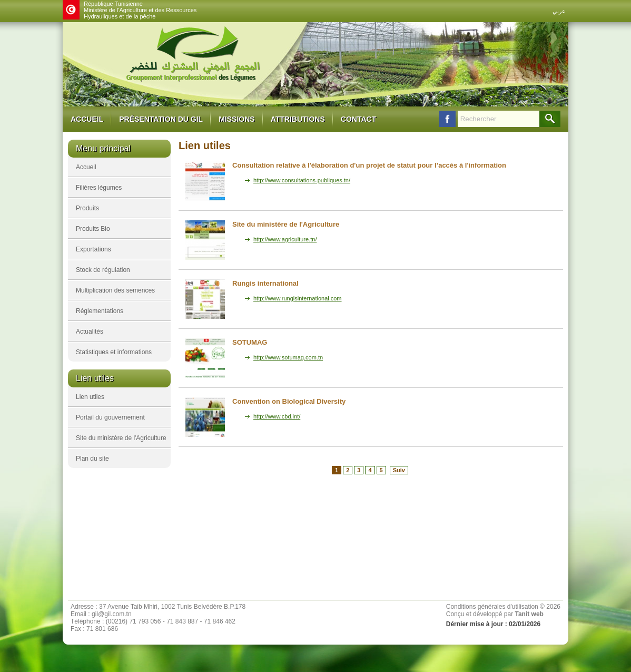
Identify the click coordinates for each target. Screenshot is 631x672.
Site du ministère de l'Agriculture (121, 438)
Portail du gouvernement (110, 417)
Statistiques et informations (114, 352)
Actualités (90, 332)
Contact (358, 119)
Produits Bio (93, 229)
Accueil (87, 119)
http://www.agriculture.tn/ (285, 239)
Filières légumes (99, 188)
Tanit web (529, 614)
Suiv (399, 470)
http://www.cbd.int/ (277, 416)
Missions (236, 119)
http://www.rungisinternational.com (298, 298)
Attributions (298, 119)
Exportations (93, 249)
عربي (559, 11)
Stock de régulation (103, 270)
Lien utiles (90, 397)
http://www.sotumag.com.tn (288, 357)
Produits (87, 208)
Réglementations (100, 311)
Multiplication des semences (115, 290)
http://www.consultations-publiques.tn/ (302, 180)
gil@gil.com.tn (112, 614)
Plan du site (92, 459)
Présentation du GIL (161, 119)
